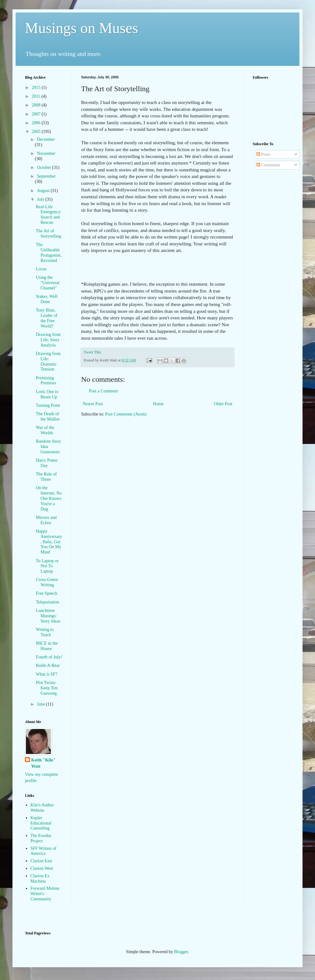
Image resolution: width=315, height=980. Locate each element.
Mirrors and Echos (46, 520)
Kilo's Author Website (42, 808)
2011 (37, 96)
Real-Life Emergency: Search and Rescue (49, 215)
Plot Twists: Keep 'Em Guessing (47, 688)
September (46, 176)
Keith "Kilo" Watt (43, 763)
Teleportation (47, 602)
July (41, 199)
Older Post (223, 404)
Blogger (181, 952)
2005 (37, 132)
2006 (37, 123)
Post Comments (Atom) (126, 414)
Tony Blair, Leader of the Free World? (47, 318)
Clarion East (41, 861)
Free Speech (47, 593)
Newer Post (93, 404)
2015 (37, 88)
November (46, 153)
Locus (41, 269)
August (44, 191)
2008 (37, 105)
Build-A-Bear (48, 665)
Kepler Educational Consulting (41, 823)
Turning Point (48, 405)
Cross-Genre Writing (47, 582)
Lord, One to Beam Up (47, 394)
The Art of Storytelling (48, 234)
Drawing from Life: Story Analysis (48, 340)
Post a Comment (103, 391)
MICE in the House (47, 646)
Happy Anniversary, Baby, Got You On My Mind (49, 542)
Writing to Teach (45, 632)
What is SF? (46, 674)
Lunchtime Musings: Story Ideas (48, 616)
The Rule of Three (46, 477)
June (41, 704)
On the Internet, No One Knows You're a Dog (49, 498)
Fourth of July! (49, 657)
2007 (37, 114)
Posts (263, 154)
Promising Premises (46, 381)
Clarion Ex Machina (40, 879)
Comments (268, 165)
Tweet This (92, 352)
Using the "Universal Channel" (48, 283)
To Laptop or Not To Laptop (47, 566)
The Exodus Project (41, 838)
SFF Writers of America (44, 851)
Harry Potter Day (47, 463)
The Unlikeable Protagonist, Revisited (49, 252)
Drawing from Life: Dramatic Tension (48, 361)
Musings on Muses (82, 28)
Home (158, 404)
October (44, 167)
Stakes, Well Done (47, 299)
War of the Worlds (45, 430)
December (46, 139)
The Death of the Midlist (48, 416)
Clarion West (42, 868)
